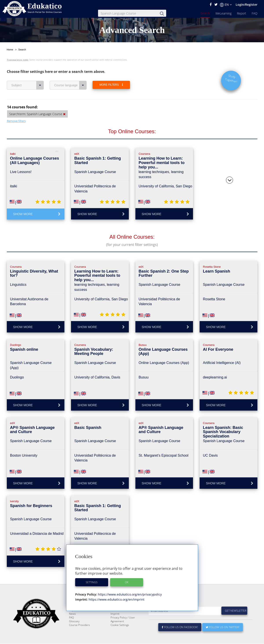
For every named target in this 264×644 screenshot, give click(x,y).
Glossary (74, 621)
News (72, 614)
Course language (70, 75)
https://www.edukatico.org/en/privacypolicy (129, 594)
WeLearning (223, 13)
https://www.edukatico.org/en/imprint (116, 599)
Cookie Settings (120, 625)
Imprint (115, 614)
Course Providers (79, 625)
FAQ (255, 13)
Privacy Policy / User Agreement (123, 620)
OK (127, 582)
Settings (92, 582)
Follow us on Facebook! (180, 627)
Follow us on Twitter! (223, 627)
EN (226, 5)
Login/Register (247, 5)
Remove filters (16, 111)
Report (242, 13)
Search (205, 13)
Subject (28, 75)
